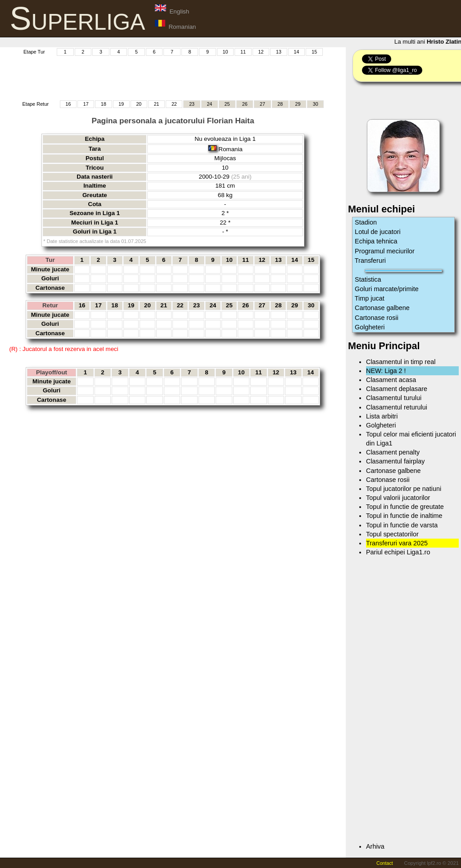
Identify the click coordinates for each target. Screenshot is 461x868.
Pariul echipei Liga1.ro (398, 552)
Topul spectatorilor (392, 534)
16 (68, 104)
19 (121, 104)
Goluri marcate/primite (387, 289)
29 (298, 104)
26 (245, 104)
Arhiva (375, 846)
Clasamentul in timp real (401, 362)
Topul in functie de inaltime (404, 516)
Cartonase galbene (382, 308)
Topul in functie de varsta (402, 525)
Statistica (368, 279)
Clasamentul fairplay (395, 461)
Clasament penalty (393, 452)
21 (157, 104)
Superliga (78, 18)
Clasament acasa (391, 380)
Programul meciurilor (385, 251)
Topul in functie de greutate (405, 507)
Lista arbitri (382, 416)
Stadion (366, 222)
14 (297, 52)
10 (226, 52)
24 (209, 104)
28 (280, 104)
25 (227, 104)
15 (314, 52)
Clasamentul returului (397, 407)
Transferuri (370, 261)
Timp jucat (370, 298)
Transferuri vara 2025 (397, 543)
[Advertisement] (173, 77)
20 (139, 104)
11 (243, 52)
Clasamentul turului (394, 398)
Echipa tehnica (376, 241)
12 (261, 52)
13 (279, 52)
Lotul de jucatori (378, 232)
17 (86, 104)
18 (104, 104)
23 (192, 104)
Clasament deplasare (397, 389)
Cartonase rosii (377, 318)
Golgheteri (370, 327)
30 (316, 104)
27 (262, 104)
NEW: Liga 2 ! (386, 371)
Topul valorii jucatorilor (398, 498)
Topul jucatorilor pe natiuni (404, 489)
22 (174, 104)
